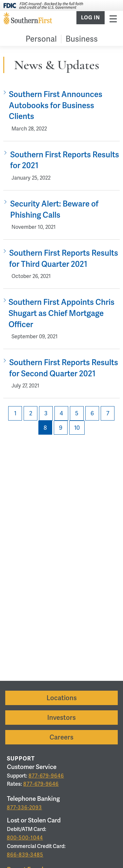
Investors (61, 718)
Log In (91, 18)
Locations (62, 698)
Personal (41, 39)
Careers (61, 737)
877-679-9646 (46, 776)
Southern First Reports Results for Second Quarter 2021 (64, 368)
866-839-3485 (25, 855)
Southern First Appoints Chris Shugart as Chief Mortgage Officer (61, 313)
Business (82, 39)
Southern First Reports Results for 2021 (65, 160)
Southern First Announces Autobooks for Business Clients (56, 105)
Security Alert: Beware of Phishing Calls (54, 209)
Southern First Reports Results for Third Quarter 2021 (64, 258)
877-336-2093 (24, 808)
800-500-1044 (25, 838)
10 (77, 428)
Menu (113, 19)
